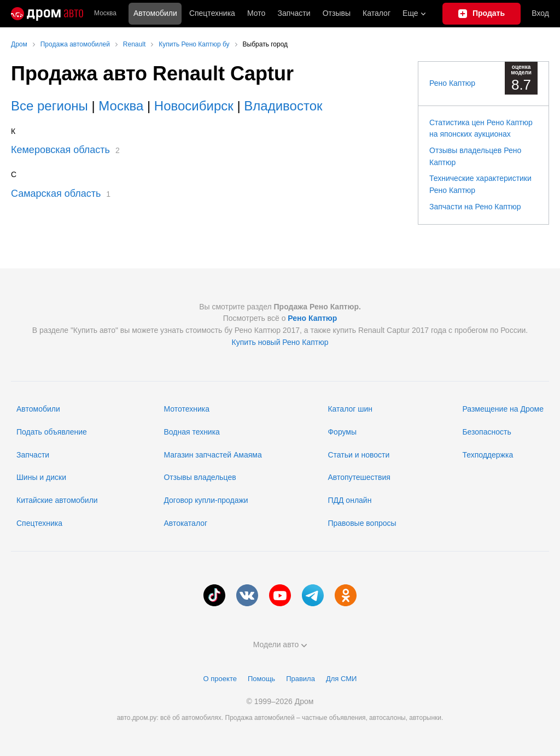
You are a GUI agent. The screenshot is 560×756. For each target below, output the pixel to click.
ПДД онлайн (349, 500)
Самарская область (56, 194)
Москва (105, 13)
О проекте (220, 679)
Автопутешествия (359, 477)
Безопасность (486, 432)
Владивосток (283, 106)
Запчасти (294, 13)
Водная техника (191, 432)
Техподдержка (488, 455)
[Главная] (47, 14)
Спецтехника (39, 523)
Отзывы (337, 13)
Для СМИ (341, 679)
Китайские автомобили (57, 500)
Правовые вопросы (362, 523)
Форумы (342, 432)
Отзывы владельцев (200, 477)
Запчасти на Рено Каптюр (475, 207)
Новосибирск (194, 106)
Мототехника (186, 409)
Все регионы (49, 106)
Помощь (261, 679)
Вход (540, 13)
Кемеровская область (60, 150)
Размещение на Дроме (503, 409)
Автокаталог (185, 523)
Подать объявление (52, 432)
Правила (301, 679)
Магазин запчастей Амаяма (212, 455)
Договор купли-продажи (206, 500)
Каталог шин (350, 409)
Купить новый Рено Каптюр (280, 342)
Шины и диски (41, 477)
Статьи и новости (358, 455)
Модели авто (280, 644)
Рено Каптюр (452, 83)
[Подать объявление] (482, 14)
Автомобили (155, 13)
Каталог (377, 13)
